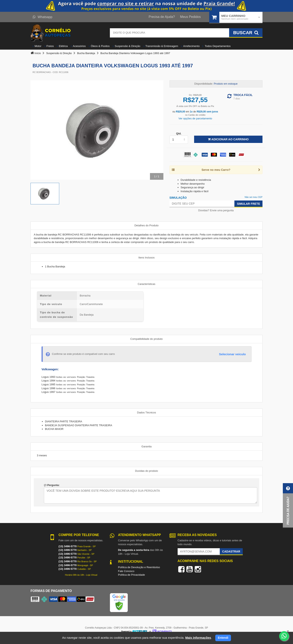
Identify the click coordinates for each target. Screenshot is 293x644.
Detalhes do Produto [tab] (147, 225)
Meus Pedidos (190, 17)
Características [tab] (147, 284)
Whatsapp (43, 17)
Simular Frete (248, 204)
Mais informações (198, 638)
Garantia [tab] (146, 446)
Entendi (223, 638)
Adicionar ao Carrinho (228, 139)
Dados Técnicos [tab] (147, 412)
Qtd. (179, 133)
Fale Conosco (126, 571)
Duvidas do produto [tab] (147, 471)
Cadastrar (231, 551)
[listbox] (179, 140)
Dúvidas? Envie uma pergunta (216, 210)
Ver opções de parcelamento (195, 118)
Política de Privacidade (131, 575)
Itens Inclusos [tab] (146, 258)
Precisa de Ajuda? (162, 17)
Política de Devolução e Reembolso (139, 567)
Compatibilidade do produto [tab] (147, 339)
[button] (288, 506)
